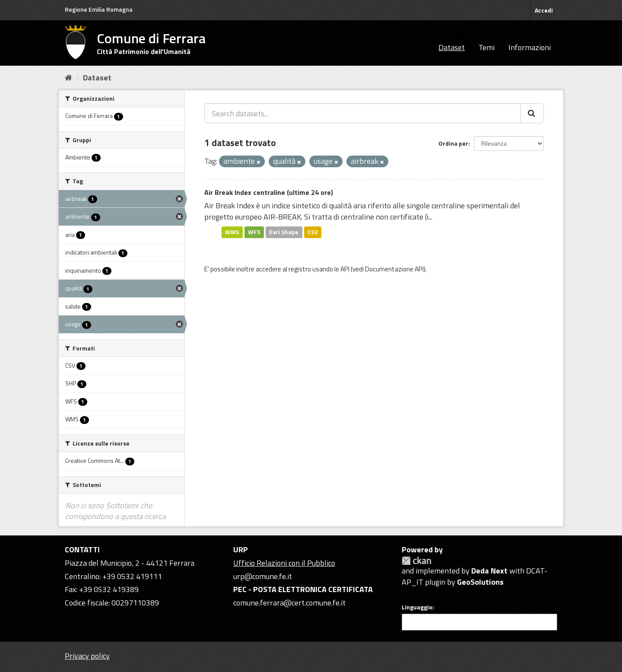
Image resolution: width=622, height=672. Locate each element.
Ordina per (453, 143)
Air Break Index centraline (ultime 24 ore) (269, 192)
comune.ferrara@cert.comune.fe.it (289, 603)
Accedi (544, 10)
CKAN (416, 561)
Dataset (452, 47)
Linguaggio (417, 607)
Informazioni (530, 47)
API (345, 269)
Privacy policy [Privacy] (87, 656)
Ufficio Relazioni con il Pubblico (284, 563)
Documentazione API (394, 269)
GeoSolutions (480, 582)
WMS (232, 232)
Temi (487, 47)
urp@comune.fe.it (263, 576)
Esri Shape (284, 232)
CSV (313, 232)
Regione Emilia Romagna (99, 9)
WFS (254, 232)
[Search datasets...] (363, 113)
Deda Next (489, 571)
